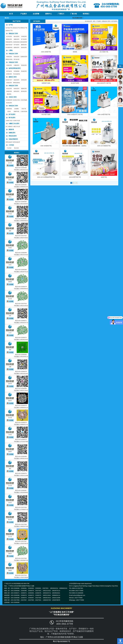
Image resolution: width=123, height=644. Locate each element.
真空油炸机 (9, 71)
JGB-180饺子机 (46, 52)
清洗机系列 (9, 83)
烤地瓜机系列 (13, 136)
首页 (94, 21)
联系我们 (86, 14)
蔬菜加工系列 (13, 77)
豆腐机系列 (16, 65)
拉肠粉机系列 (24, 57)
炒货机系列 (9, 74)
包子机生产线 (9, 28)
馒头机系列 (16, 37)
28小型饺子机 (104, 52)
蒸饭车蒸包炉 (9, 45)
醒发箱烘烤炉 (24, 42)
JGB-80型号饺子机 (75, 177)
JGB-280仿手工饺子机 (104, 83)
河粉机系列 (16, 57)
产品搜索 (120, 105)
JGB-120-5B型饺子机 (104, 146)
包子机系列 (9, 37)
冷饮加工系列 (13, 97)
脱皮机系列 (16, 80)
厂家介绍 (74, 14)
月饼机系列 (24, 37)
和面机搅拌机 (9, 42)
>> (76, 183)
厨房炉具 (11, 129)
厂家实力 (61, 14)
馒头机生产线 (16, 28)
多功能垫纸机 (9, 47)
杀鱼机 (9, 111)
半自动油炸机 (16, 74)
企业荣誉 (36, 14)
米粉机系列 (9, 57)
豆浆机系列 (9, 65)
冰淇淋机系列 (9, 100)
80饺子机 (104, 177)
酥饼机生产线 (24, 28)
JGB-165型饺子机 (46, 146)
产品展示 (24, 14)
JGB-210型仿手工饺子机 (75, 114)
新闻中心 (49, 14)
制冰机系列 (9, 103)
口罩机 (11, 50)
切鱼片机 (24, 109)
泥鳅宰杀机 (16, 111)
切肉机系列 (9, 91)
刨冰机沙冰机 (16, 100)
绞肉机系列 (16, 89)
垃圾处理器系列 (13, 139)
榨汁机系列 (12, 118)
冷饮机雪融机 (24, 100)
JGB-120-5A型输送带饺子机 (46, 177)
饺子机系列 (24, 39)
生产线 (11, 25)
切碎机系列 (24, 80)
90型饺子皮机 (46, 83)
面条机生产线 (9, 31)
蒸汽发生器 (16, 59)
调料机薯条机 (16, 83)
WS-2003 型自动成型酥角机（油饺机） (75, 146)
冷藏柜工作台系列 (14, 124)
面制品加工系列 (13, 33)
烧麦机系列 (16, 47)
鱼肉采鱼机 (9, 109)
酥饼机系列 (9, 39)
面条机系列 (24, 47)
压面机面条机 (16, 42)
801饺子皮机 (75, 83)
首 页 (11, 14)
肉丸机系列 (9, 89)
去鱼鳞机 (16, 109)
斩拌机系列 (24, 91)
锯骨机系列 (16, 91)
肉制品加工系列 (13, 86)
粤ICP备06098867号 (61, 641)
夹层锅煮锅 (16, 71)
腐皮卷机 (9, 94)
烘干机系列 (12, 114)
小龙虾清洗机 (24, 111)
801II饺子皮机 (46, 114)
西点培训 (16, 148)
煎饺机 (75, 52)
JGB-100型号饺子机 (104, 114)
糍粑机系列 (24, 45)
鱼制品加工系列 (13, 106)
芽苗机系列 (24, 65)
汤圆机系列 (16, 39)
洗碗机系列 (12, 133)
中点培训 (9, 148)
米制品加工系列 (13, 54)
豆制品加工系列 (13, 62)
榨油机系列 (24, 71)
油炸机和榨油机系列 (15, 68)
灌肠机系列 (24, 89)
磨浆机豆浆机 (9, 59)
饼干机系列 (16, 45)
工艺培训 (11, 145)
